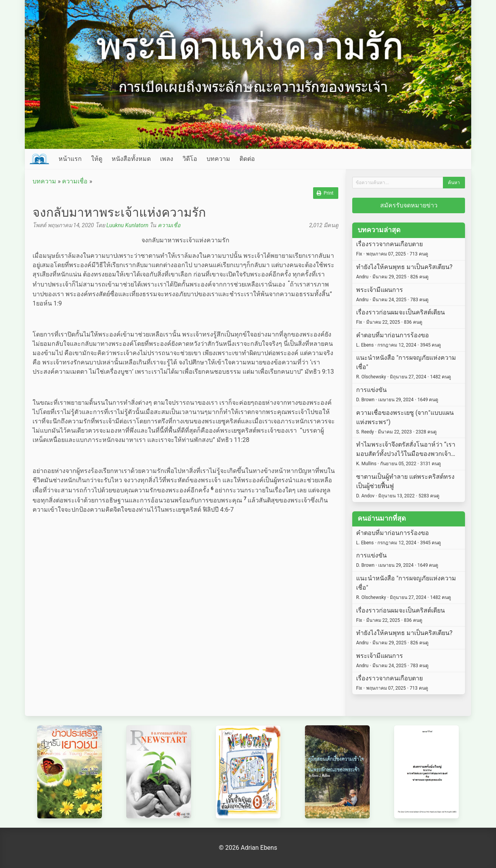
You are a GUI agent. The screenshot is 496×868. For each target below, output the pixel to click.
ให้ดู (97, 159)
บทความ (218, 159)
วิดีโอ (190, 159)
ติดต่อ (247, 159)
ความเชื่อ (75, 181)
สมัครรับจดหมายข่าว (409, 205)
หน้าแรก (70, 159)
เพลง (167, 159)
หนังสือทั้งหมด (131, 159)
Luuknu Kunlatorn (127, 225)
